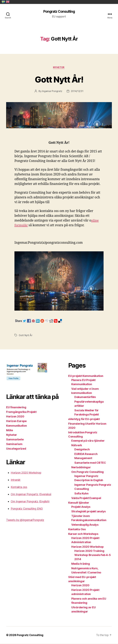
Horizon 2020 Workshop (26, 473)
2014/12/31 (77, 92)
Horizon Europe (16, 421)
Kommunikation (17, 426)
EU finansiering (16, 408)
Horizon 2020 (15, 417)
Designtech (82, 450)
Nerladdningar (81, 468)
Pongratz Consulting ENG (27, 509)
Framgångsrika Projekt (21, 412)
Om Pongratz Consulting (88, 472)
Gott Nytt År (26, 336)
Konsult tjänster (79, 503)
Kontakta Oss (77, 530)
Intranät (16, 480)
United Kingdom (8, 2)
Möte (10, 431)
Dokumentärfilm (85, 397)
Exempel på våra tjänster (88, 441)
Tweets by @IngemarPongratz (25, 520)
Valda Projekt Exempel (86, 498)
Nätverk (77, 446)
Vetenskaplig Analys (85, 525)
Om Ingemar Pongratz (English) (30, 502)
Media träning (81, 564)
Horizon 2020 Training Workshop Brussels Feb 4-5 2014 (92, 555)
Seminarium (14, 444)
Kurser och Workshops (83, 534)
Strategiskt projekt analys (88, 512)
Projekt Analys (81, 507)
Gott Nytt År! (59, 79)
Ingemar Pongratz (52, 92)
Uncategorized (16, 449)
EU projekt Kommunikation (86, 376)
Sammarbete (15, 440)
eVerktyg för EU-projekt (84, 419)
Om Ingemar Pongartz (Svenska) (31, 495)
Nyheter (59, 68)
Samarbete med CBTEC (90, 463)
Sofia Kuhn (81, 494)
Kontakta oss (19, 487)
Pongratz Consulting (59, 12)
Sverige (3, 2)
